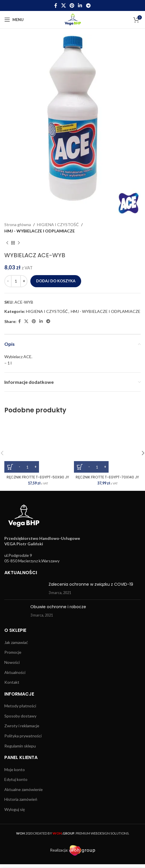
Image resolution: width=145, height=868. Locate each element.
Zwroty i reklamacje (22, 726)
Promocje (13, 652)
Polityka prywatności (23, 736)
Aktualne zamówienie (24, 789)
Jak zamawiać (16, 642)
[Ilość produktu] (16, 281)
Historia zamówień (21, 799)
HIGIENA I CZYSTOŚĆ (58, 224)
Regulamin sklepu (20, 746)
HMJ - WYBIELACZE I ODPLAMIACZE (40, 231)
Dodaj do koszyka (56, 281)
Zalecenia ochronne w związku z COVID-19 (91, 584)
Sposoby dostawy (20, 716)
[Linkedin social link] (80, 5)
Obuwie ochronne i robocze (58, 607)
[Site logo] (73, 19)
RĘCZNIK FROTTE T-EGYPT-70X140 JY (107, 477)
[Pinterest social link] (72, 5)
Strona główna (18, 224)
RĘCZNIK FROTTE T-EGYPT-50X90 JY (38, 477)
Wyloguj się (15, 809)
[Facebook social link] (56, 5)
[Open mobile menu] (14, 20)
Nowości (12, 662)
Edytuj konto (16, 779)
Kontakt (12, 682)
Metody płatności (20, 706)
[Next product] (19, 243)
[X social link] (63, 5)
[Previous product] (7, 243)
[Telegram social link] (88, 5)
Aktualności (15, 672)
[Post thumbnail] (24, 588)
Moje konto (15, 770)
